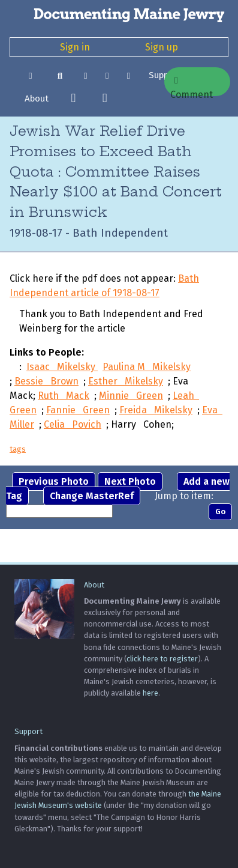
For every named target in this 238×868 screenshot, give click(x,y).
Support (28, 731)
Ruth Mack (64, 396)
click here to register (162, 659)
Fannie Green (78, 410)
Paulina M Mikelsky (147, 367)
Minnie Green (131, 396)
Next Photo (130, 481)
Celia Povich (73, 424)
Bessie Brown (46, 381)
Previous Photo (54, 481)
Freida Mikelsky (156, 410)
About (37, 99)
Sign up (162, 47)
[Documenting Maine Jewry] (119, 14)
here (150, 693)
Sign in (75, 47)
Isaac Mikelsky (62, 367)
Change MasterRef (92, 496)
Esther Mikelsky (126, 381)
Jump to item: (184, 496)
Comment (192, 86)
